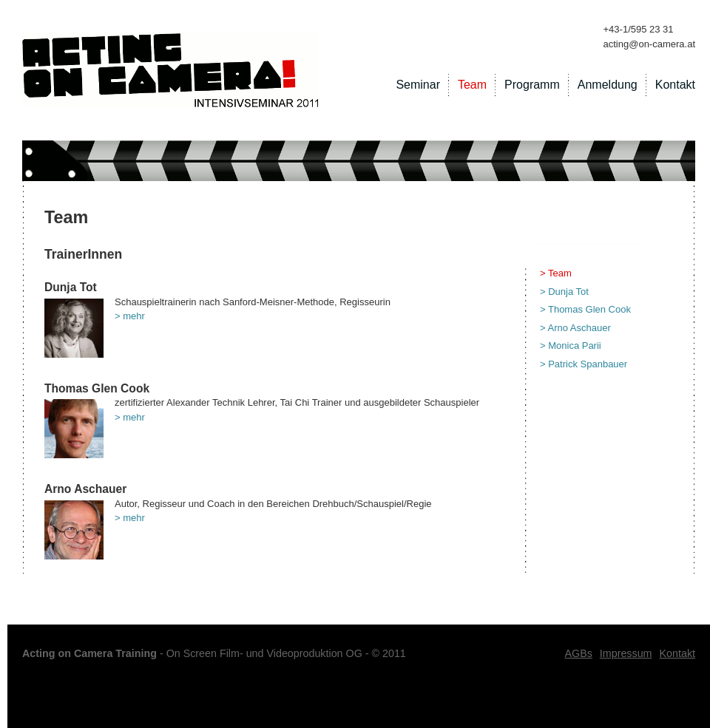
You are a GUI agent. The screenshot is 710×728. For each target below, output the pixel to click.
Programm (532, 85)
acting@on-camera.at (649, 44)
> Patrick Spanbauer (584, 364)
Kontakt (675, 85)
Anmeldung (608, 85)
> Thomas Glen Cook (585, 309)
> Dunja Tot (564, 292)
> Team (556, 273)
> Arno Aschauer (575, 328)
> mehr (130, 316)
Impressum (626, 653)
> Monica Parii (571, 346)
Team (472, 85)
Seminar (418, 85)
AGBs (578, 653)
